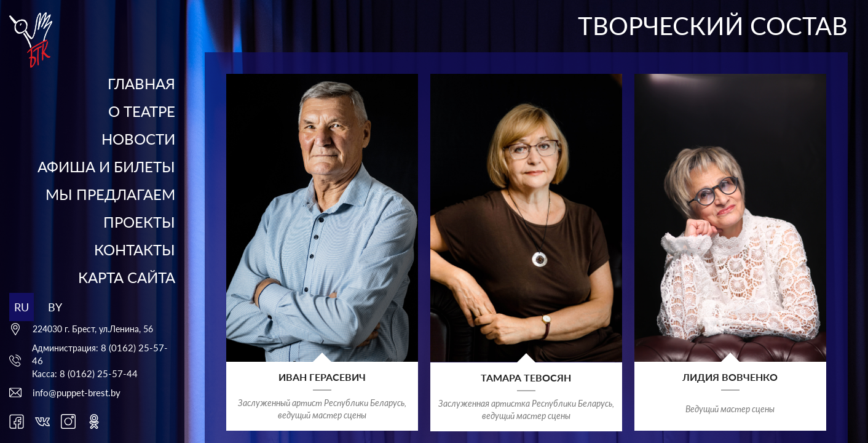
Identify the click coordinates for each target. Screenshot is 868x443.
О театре (142, 111)
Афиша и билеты (106, 166)
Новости (138, 139)
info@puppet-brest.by (77, 393)
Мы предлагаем (110, 194)
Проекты (139, 222)
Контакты (135, 249)
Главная (141, 83)
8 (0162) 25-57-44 (99, 373)
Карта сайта (127, 277)
